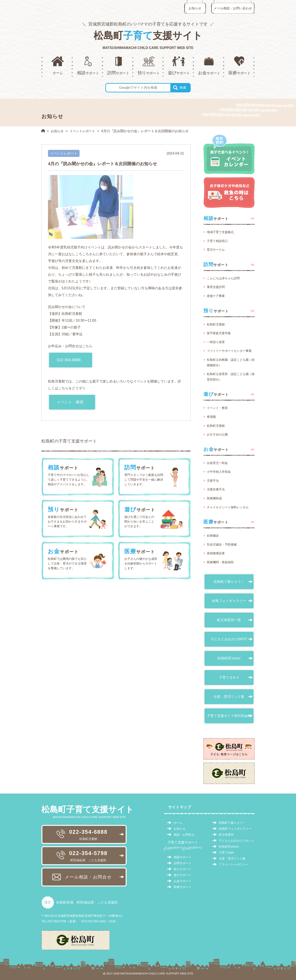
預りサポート (183, 869)
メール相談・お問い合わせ (233, 8)
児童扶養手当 (216, 489)
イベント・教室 (70, 402)
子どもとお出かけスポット (237, 841)
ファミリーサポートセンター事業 (229, 351)
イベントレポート (84, 131)
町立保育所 (226, 835)
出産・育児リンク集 (229, 697)
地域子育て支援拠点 (220, 232)
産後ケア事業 (216, 296)
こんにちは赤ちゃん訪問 (223, 278)
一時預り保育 (216, 342)
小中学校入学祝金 (219, 472)
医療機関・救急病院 (220, 562)
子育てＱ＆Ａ (229, 677)
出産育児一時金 (217, 463)
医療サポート (183, 887)
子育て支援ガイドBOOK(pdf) (229, 716)
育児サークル (216, 250)
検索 (183, 88)
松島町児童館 (216, 324)
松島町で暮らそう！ (229, 582)
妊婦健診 (213, 536)
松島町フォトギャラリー (235, 829)
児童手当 (213, 481)
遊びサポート (183, 875)
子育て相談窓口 (217, 241)
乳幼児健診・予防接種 (222, 544)
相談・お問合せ (184, 835)
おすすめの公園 (217, 434)
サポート (216, 218)
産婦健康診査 (216, 553)
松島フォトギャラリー (229, 601)
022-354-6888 (69, 360)
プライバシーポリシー (234, 864)
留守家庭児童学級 (219, 333)
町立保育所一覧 (229, 620)
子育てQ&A (226, 852)
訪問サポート (183, 863)
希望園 (211, 417)
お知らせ (195, 8)
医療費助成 (214, 498)
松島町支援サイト (148, 35)
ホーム (178, 823)
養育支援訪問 (216, 287)
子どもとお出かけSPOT (229, 639)
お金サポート (183, 881)
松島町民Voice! (229, 658)
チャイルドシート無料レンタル (228, 507)
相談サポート (183, 857)
